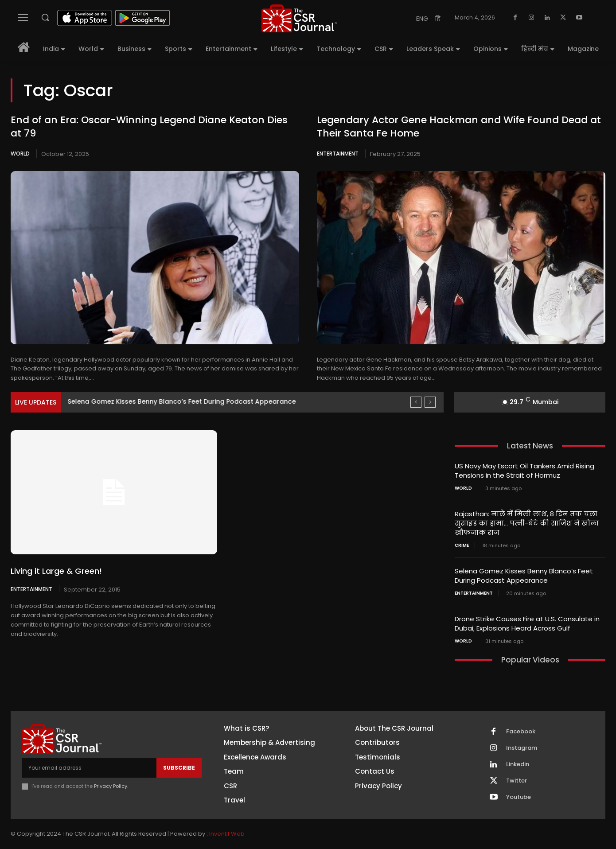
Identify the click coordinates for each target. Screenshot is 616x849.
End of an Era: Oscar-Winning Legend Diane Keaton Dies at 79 (149, 127)
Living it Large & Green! (56, 571)
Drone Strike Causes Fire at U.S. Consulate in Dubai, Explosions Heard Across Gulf (527, 623)
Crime (462, 545)
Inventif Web (227, 834)
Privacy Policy (111, 786)
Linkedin (518, 764)
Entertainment (338, 154)
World (20, 154)
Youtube (519, 797)
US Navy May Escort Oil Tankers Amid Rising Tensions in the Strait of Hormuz (524, 471)
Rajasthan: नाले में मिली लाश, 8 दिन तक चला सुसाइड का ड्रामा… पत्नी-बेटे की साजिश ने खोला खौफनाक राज (527, 523)
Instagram (522, 748)
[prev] (416, 402)
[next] (430, 402)
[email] (89, 768)
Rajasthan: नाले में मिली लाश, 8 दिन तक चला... (137, 401)
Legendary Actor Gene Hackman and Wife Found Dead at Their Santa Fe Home (459, 127)
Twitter (517, 781)
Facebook (521, 732)
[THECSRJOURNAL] (299, 18)
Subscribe (179, 768)
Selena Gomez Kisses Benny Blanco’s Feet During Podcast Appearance (524, 576)
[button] (45, 17)
